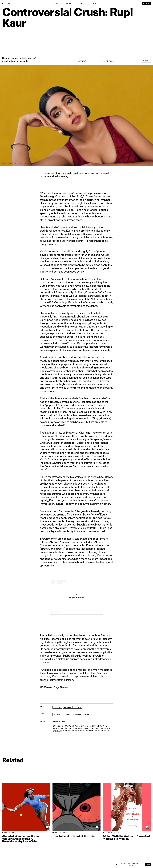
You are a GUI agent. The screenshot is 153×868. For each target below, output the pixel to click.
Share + (146, 61)
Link (79, 707)
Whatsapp (57, 707)
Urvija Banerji (84, 62)
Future (81, 4)
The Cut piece (75, 412)
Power (57, 4)
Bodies (68, 4)
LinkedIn (67, 707)
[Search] (143, 4)
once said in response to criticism (78, 676)
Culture (66, 715)
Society (93, 4)
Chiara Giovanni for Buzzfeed (57, 443)
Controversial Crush (67, 173)
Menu (148, 4)
